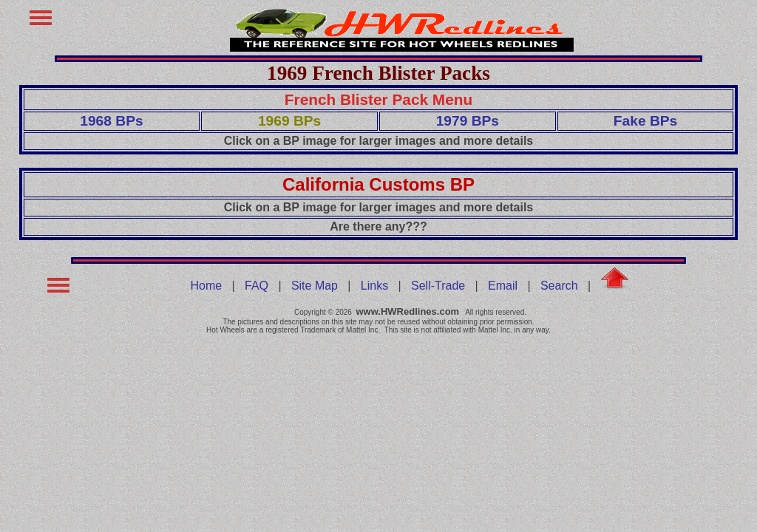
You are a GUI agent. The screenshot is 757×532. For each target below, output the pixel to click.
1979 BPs (468, 121)
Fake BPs (645, 121)
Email (503, 286)
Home (207, 286)
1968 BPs (111, 121)
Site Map (315, 286)
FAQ (257, 286)
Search (559, 286)
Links (374, 286)
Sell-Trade (438, 286)
